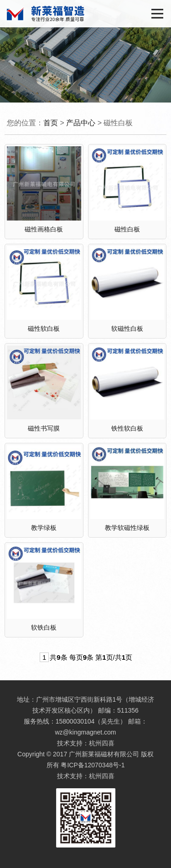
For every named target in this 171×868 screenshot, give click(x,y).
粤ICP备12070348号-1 (93, 765)
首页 (51, 123)
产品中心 (81, 123)
